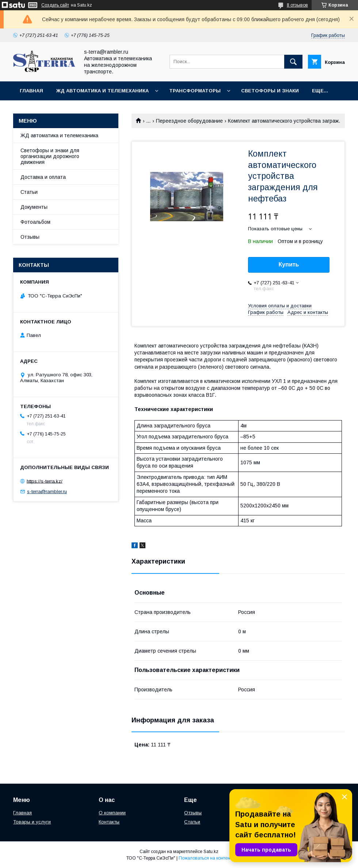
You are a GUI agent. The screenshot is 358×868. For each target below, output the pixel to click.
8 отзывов (297, 5)
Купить (289, 264)
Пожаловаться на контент (205, 858)
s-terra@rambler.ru (47, 491)
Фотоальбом (35, 222)
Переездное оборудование (189, 121)
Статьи (29, 192)
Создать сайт (55, 5)
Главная (31, 91)
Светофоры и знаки (270, 91)
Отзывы (30, 237)
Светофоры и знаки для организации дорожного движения (50, 156)
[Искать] (293, 62)
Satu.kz (211, 852)
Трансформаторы (195, 91)
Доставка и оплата (43, 177)
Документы (34, 207)
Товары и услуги (32, 822)
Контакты (109, 822)
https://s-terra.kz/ (45, 481)
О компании (112, 813)
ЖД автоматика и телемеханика (102, 91)
